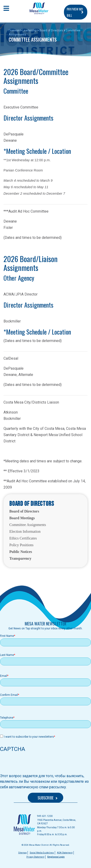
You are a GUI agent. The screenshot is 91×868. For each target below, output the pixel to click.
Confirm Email (9, 695)
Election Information (25, 531)
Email (4, 676)
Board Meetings (22, 518)
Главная (14, 30)
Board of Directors (51, 30)
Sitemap (22, 853)
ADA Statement (65, 853)
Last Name (7, 655)
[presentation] (35, 764)
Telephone (7, 718)
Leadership (30, 30)
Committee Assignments (28, 525)
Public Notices (21, 552)
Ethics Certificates (23, 538)
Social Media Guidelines (42, 853)
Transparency (20, 558)
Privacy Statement (35, 857)
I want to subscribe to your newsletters (29, 737)
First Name (7, 636)
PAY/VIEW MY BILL (75, 12)
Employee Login (56, 857)
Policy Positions (21, 545)
